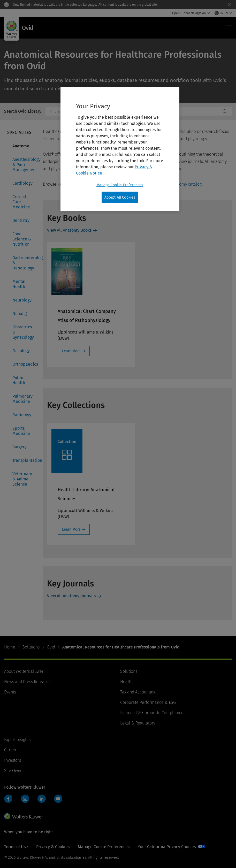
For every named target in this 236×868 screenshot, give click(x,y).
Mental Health (19, 284)
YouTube (58, 799)
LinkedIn (42, 799)
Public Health (19, 380)
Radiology (22, 415)
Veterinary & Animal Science (22, 479)
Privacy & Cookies (53, 847)
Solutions (31, 647)
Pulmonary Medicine (22, 399)
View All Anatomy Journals (71, 596)
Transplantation (25, 460)
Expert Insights (17, 740)
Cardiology (22, 183)
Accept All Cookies (120, 197)
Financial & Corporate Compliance (152, 713)
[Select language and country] (223, 13)
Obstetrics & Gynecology (23, 332)
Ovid (51, 647)
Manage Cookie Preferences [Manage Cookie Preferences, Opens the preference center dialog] (120, 185)
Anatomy (21, 146)
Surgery (20, 447)
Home (10, 647)
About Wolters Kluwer (24, 671)
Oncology (21, 351)
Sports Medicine (21, 431)
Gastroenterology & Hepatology (25, 263)
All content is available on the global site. (128, 5)
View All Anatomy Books (69, 230)
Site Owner (14, 771)
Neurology (22, 300)
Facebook (8, 799)
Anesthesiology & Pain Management (25, 165)
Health (126, 682)
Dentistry (21, 220)
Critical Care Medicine (21, 202)
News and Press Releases (27, 682)
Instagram (25, 799)
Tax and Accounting (138, 692)
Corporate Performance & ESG (148, 702)
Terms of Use (16, 847)
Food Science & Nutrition (22, 239)
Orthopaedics (25, 364)
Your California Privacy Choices (167, 847)
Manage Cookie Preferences (104, 847)
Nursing (20, 314)
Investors (13, 760)
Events (10, 692)
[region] (120, 149)
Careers (11, 750)
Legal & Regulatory (138, 723)
